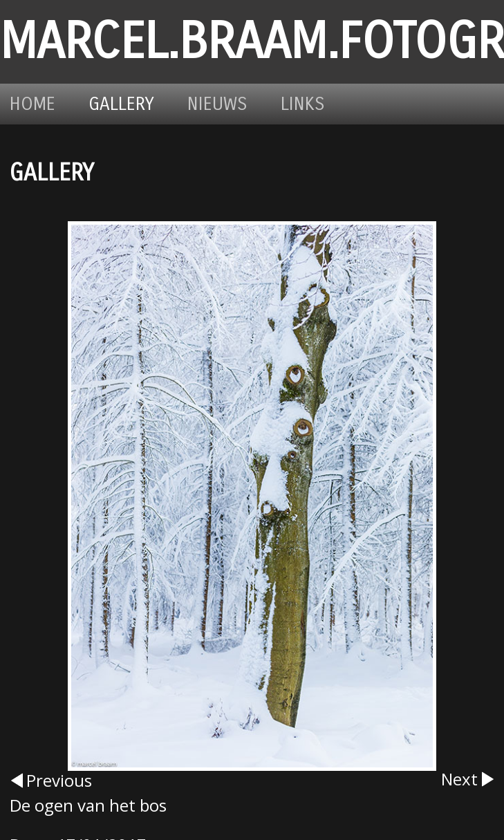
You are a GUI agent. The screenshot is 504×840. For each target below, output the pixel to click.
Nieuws (217, 104)
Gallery (121, 104)
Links (303, 104)
